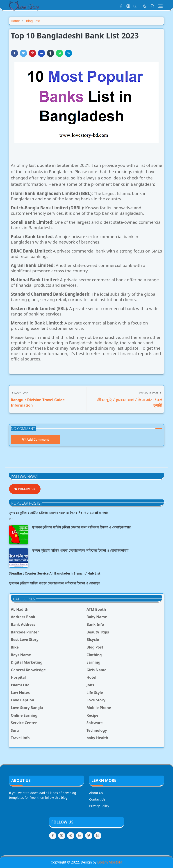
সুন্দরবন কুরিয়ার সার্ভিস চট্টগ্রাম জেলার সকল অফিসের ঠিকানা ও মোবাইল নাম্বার (59, 513)
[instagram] (128, 6)
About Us (96, 793)
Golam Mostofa (110, 862)
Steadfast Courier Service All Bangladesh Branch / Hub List (55, 573)
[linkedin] (80, 836)
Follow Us (25, 489)
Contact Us (97, 799)
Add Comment (36, 440)
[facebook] (121, 6)
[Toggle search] (153, 6)
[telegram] (71, 836)
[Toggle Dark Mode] (145, 6)
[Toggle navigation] (160, 6)
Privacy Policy (99, 806)
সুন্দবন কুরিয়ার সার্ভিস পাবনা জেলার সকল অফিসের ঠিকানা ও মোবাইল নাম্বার (80, 550)
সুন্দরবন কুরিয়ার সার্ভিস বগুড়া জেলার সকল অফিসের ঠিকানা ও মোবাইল (54, 583)
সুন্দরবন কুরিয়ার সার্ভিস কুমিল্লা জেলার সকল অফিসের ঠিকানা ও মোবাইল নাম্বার (81, 527)
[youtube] (135, 6)
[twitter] (89, 836)
